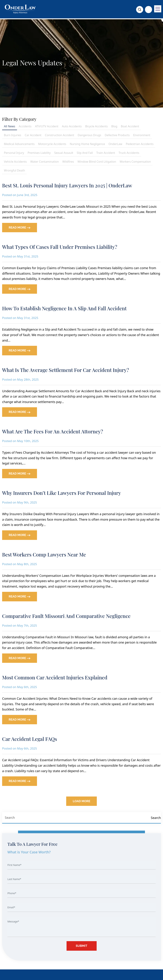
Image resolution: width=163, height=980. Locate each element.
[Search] (156, 818)
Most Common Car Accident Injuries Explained (55, 677)
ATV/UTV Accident (47, 126)
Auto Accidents (72, 126)
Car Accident (33, 135)
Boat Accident (130, 126)
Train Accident (106, 153)
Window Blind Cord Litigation (97, 162)
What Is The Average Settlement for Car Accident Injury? (65, 370)
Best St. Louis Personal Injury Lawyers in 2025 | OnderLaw (67, 185)
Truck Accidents (129, 153)
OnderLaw (115, 144)
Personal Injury (14, 153)
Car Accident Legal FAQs (30, 739)
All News (10, 126)
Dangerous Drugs (89, 135)
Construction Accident (60, 135)
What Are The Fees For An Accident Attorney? (53, 431)
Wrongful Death (14, 170)
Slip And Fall (85, 153)
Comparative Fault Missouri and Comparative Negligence (66, 616)
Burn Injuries (13, 135)
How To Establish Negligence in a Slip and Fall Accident (64, 308)
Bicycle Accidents (96, 126)
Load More (81, 801)
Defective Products (117, 135)
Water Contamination (45, 162)
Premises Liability (39, 153)
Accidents (25, 126)
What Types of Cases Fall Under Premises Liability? (60, 247)
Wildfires (68, 162)
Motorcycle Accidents (52, 144)
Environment (142, 135)
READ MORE (20, 227)
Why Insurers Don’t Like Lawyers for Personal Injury (62, 493)
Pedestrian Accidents (140, 144)
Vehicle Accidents (15, 162)
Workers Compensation (135, 162)
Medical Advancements (19, 144)
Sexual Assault (64, 153)
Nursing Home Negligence (87, 144)
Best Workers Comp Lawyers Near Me (44, 554)
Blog (114, 126)
